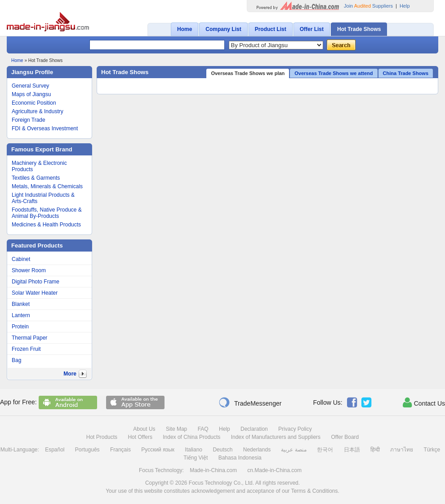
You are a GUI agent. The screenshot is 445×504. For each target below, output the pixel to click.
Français (120, 450)
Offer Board (345, 437)
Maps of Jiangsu (31, 94)
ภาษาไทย (402, 450)
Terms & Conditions (314, 491)
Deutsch (222, 450)
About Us (144, 429)
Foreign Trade (29, 120)
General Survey (30, 86)
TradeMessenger (250, 402)
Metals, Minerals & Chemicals (47, 186)
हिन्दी (375, 450)
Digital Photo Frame (36, 282)
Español (55, 450)
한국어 (325, 450)
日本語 (352, 450)
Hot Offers (140, 437)
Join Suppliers (368, 6)
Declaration (254, 429)
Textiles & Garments (36, 178)
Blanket (21, 304)
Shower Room (29, 270)
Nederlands (257, 450)
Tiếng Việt (196, 458)
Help (405, 6)
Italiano (194, 450)
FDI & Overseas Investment (45, 128)
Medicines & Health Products (46, 225)
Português (87, 450)
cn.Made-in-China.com (274, 470)
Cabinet (21, 259)
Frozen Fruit (26, 349)
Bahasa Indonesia (240, 458)
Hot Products (102, 437)
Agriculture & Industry (38, 111)
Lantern (21, 315)
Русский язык (158, 450)
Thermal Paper (29, 338)
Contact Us (424, 402)
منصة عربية (294, 450)
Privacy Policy (295, 429)
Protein (20, 327)
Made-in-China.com (213, 470)
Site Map (176, 429)
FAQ (203, 429)
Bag (16, 360)
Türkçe (432, 450)
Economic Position (34, 103)
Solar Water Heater (35, 293)
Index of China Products (191, 437)
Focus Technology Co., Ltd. (221, 483)
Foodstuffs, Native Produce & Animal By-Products (47, 213)
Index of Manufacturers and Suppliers (276, 437)
